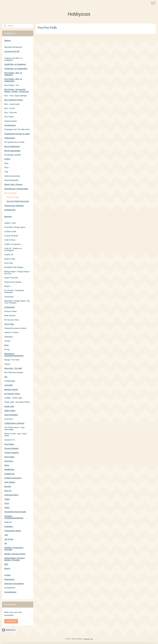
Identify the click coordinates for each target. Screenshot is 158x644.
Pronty (7, 349)
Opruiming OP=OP (12, 51)
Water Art (8, 522)
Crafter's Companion (13, 244)
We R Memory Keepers (14, 372)
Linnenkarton (10, 307)
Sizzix (7, 465)
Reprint (7, 286)
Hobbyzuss (9, 630)
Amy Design (9, 444)
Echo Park (9, 263)
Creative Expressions (13, 478)
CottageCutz (9, 474)
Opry (6, 163)
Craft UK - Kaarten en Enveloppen (13, 249)
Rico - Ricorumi (11, 113)
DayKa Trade (10, 259)
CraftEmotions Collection (14, 423)
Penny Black (9, 457)
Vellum (7, 507)
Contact (7, 575)
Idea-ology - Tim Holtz (13, 368)
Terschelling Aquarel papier (15, 512)
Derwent (8, 486)
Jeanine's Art (10, 440)
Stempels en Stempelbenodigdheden (14, 355)
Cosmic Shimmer (11, 236)
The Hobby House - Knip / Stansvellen (15, 428)
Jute (6, 535)
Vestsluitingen (10, 210)
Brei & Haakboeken (12, 146)
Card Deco (9, 419)
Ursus (7, 503)
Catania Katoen (11, 121)
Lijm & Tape (9, 324)
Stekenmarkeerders (12, 176)
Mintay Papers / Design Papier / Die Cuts (17, 273)
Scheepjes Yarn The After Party (17, 129)
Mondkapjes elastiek (13, 155)
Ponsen (7, 341)
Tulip (6, 172)
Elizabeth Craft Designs (14, 267)
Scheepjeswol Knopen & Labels (17, 134)
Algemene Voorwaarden (14, 584)
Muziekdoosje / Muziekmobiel (16, 189)
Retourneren (9, 579)
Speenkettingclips (11, 180)
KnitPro (7, 159)
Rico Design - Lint (12, 85)
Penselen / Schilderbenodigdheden (14, 517)
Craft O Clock (10, 240)
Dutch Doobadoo (11, 415)
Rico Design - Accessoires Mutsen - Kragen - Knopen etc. (17, 90)
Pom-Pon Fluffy (11, 193)
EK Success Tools (12, 320)
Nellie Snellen (10, 411)
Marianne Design (11, 389)
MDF (6, 564)
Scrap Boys (9, 297)
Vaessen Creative (11, 332)
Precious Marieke (11, 448)
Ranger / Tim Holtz (12, 360)
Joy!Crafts (8, 385)
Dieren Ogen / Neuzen (13, 184)
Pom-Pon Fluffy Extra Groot (18, 201)
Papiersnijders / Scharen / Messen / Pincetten (15, 559)
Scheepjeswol (10, 125)
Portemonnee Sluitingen (14, 206)
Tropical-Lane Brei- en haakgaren (13, 59)
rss (92, 639)
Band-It (7, 568)
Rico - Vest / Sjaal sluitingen (16, 96)
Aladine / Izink (10, 223)
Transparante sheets (13, 531)
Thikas (7, 499)
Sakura (7, 364)
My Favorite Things (12, 394)
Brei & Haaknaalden (12, 151)
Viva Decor (9, 461)
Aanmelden (11, 621)
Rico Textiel (9, 117)
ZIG (6, 377)
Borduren (8, 216)
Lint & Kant (9, 539)
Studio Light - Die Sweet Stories (17, 402)
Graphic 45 (9, 255)
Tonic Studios (10, 482)
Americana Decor (11, 495)
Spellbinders (9, 469)
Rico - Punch (10, 108)
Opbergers (9, 337)
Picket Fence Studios (13, 282)
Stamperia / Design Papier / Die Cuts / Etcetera (17, 302)
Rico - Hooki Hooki (12, 104)
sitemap (87, 639)
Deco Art (8, 491)
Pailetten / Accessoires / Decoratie (14, 549)
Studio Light (9, 406)
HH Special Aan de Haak (14, 142)
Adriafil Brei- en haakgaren (15, 64)
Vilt (6, 543)
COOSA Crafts (10, 232)
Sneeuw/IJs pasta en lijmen (15, 328)
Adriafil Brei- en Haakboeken (16, 69)
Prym (6, 167)
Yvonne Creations (12, 453)
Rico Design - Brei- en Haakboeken (13, 80)
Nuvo (6, 345)
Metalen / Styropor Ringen (15, 554)
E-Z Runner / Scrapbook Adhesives (14, 291)
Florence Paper (11, 311)
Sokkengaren (10, 138)
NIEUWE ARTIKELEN (13, 47)
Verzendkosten (10, 592)
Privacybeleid (10, 588)
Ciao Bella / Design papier (15, 227)
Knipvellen (9, 526)
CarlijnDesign (10, 381)
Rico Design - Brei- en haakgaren (13, 74)
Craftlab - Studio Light (13, 398)
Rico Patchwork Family (14, 100)
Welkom (8, 41)
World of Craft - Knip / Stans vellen (16, 435)
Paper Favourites (11, 278)
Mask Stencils (10, 316)
